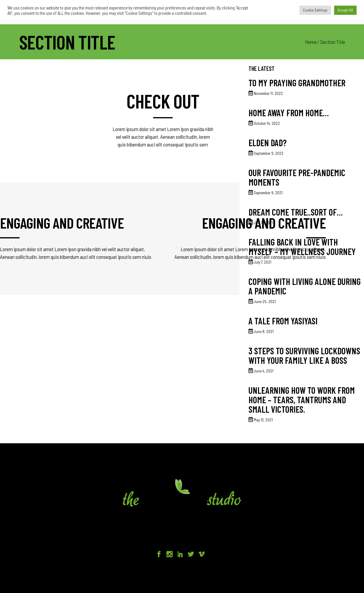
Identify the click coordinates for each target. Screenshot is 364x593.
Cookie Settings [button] (315, 10)
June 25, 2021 (265, 302)
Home (311, 42)
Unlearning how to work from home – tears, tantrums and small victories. (302, 400)
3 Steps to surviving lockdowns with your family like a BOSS (304, 356)
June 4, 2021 (264, 371)
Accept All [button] (345, 10)
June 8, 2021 (264, 331)
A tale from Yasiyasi (283, 321)
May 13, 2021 (263, 420)
